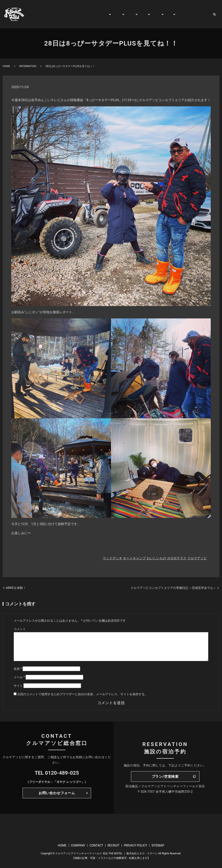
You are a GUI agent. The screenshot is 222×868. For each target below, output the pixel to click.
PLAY (112, 14)
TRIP (139, 14)
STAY (126, 14)
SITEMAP (158, 845)
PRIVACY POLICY (135, 845)
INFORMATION (28, 66)
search (214, 14)
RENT (153, 14)
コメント (20, 629)
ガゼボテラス (177, 558)
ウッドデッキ (113, 558)
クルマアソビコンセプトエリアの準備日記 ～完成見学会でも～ (173, 588)
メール (19, 677)
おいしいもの (156, 558)
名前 (18, 669)
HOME (52, 14)
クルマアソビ (197, 558)
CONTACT (200, 14)
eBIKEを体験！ (16, 588)
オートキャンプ (134, 558)
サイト (18, 686)
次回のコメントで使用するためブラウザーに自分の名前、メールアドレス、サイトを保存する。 (82, 694)
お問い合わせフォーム (57, 793)
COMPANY (78, 845)
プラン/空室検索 (165, 777)
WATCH (181, 14)
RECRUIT (113, 845)
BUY (166, 14)
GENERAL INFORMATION (82, 14)
